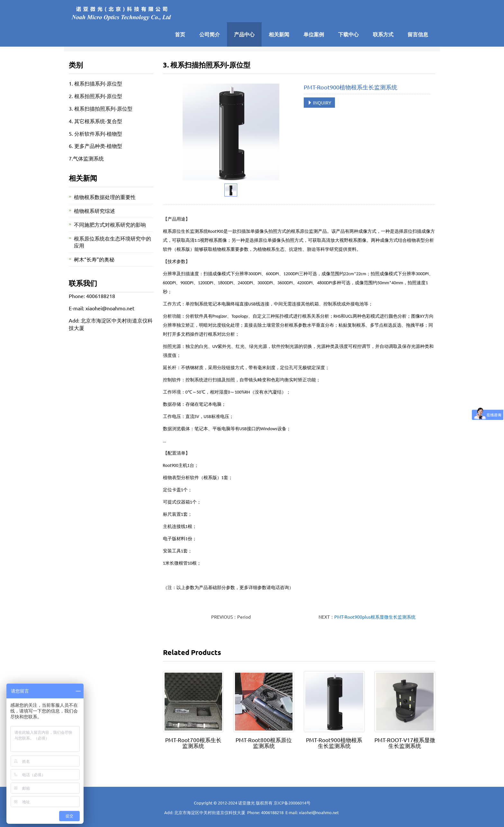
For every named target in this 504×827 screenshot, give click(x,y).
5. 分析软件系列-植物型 (95, 133)
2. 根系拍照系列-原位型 (95, 96)
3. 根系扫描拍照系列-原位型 (101, 108)
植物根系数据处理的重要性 (105, 197)
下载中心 (348, 34)
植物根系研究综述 (94, 211)
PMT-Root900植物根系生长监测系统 (334, 743)
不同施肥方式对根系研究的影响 (110, 224)
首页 (180, 34)
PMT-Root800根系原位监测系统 (264, 743)
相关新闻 (279, 34)
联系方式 (383, 34)
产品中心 (244, 34)
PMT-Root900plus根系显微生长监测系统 (375, 617)
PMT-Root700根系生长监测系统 (193, 743)
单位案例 (314, 34)
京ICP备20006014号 (292, 803)
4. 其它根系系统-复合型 (95, 121)
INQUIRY (319, 103)
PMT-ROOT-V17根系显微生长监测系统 (405, 743)
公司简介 (210, 34)
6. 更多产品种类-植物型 (95, 146)
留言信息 (418, 34)
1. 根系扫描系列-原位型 (95, 83)
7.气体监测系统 (86, 158)
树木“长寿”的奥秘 (94, 259)
